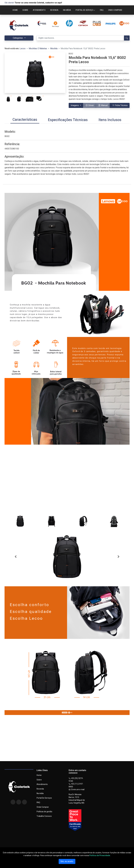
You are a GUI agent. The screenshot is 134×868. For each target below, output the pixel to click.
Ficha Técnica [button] (120, 105)
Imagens (75, 105)
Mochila (54, 49)
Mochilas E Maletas (38, 49)
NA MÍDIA (67, 10)
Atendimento (42, 784)
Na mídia (40, 793)
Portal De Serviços (44, 798)
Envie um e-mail (77, 790)
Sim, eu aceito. (67, 861)
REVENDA (54, 10)
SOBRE (25, 10)
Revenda (40, 789)
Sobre (39, 780)
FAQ (102, 10)
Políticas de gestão (44, 812)
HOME (15, 10)
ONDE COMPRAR (115, 10)
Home (39, 775)
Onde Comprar (43, 807)
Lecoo (23, 49)
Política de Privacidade (100, 855)
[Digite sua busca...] (80, 38)
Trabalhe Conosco (44, 816)
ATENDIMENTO (39, 10)
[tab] (25, 120)
